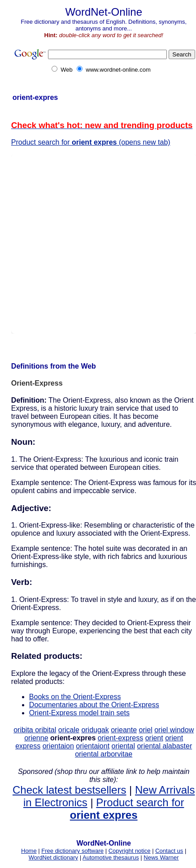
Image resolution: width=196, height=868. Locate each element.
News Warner (161, 857)
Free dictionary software (72, 851)
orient (154, 738)
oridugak (95, 730)
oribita (24, 730)
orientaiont (93, 746)
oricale (69, 730)
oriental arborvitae (104, 754)
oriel (145, 730)
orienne (36, 738)
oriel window (174, 730)
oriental (123, 746)
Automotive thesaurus (111, 857)
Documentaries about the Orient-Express (94, 705)
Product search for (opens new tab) (91, 142)
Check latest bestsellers (69, 790)
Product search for (127, 809)
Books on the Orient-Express (75, 697)
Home (29, 851)
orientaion (58, 746)
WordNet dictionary (53, 857)
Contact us (169, 851)
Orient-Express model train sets (79, 713)
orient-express (120, 738)
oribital (46, 730)
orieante (124, 730)
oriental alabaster (164, 746)
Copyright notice (130, 851)
